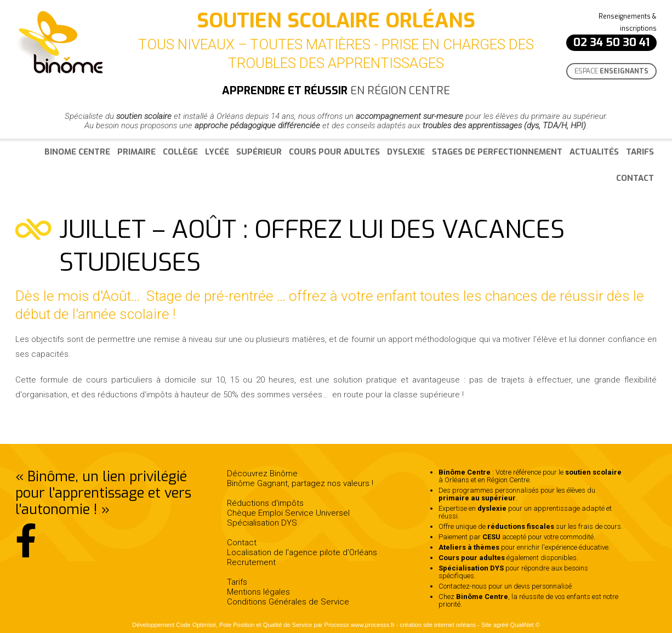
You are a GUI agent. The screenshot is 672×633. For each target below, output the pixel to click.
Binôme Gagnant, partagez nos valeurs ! (300, 483)
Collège (180, 152)
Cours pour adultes (334, 152)
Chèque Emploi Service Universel (288, 513)
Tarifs (640, 152)
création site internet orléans (438, 625)
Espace (611, 71)
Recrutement (251, 562)
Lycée (217, 152)
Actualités (594, 152)
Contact (635, 178)
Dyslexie (406, 152)
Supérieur (259, 152)
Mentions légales (258, 592)
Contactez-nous (463, 586)
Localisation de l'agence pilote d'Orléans (302, 552)
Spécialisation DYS (262, 523)
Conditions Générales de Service (288, 602)
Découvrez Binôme (262, 474)
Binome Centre (77, 152)
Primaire (136, 152)
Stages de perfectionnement (497, 152)
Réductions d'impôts (265, 503)
